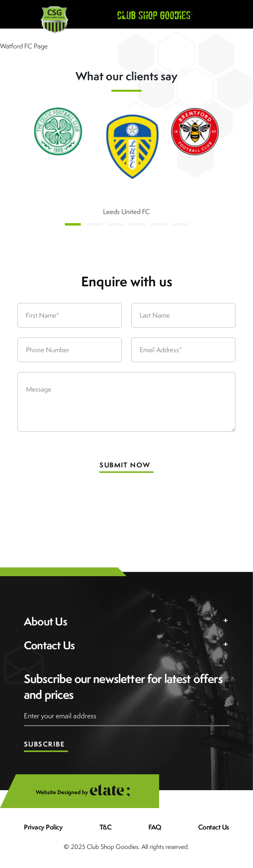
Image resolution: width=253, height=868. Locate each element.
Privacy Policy (43, 827)
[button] (73, 224)
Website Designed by (88, 792)
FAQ (155, 827)
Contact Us (214, 827)
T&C (106, 827)
